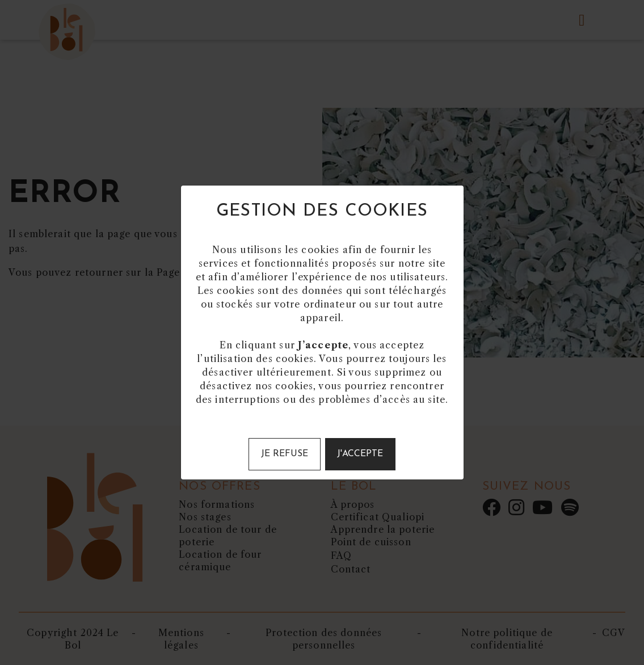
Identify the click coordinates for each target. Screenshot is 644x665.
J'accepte (360, 454)
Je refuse (285, 454)
